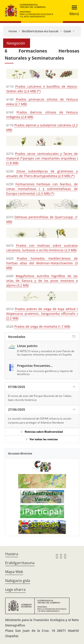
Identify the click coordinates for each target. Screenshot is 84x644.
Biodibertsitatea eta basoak (40, 31)
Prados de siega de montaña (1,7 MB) (42, 326)
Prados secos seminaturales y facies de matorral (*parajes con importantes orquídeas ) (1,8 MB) (42, 158)
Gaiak (67, 31)
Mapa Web (14, 572)
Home (13, 31)
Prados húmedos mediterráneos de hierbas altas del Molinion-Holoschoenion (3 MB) (42, 263)
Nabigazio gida (18, 581)
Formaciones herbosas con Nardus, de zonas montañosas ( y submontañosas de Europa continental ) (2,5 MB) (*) (42, 189)
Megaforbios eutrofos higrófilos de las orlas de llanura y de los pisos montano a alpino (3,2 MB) (42, 281)
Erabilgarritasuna (20, 563)
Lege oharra (15, 589)
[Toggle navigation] (73, 11)
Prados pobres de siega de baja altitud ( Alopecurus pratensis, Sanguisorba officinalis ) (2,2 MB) (42, 314)
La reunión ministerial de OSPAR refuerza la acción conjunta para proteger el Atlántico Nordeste (40, 421)
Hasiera (12, 554)
